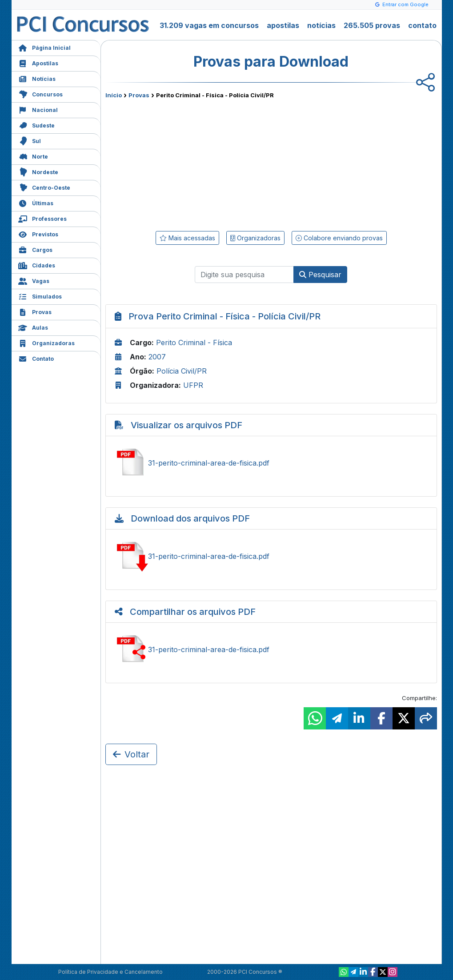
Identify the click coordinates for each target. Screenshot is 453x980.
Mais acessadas (187, 238)
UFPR (193, 385)
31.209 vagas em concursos (209, 25)
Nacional (38, 109)
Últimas (36, 202)
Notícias (37, 78)
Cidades (37, 265)
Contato (36, 358)
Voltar (131, 754)
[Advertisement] (199, 163)
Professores (42, 218)
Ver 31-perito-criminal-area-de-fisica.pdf (271, 463)
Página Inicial (44, 47)
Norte (33, 156)
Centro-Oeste (44, 187)
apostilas (283, 25)
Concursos (40, 94)
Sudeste (36, 125)
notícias (321, 25)
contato (422, 25)
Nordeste (38, 171)
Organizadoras (46, 342)
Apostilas (38, 62)
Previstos (38, 233)
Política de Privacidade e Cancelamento (110, 972)
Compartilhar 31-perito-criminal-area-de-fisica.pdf (271, 649)
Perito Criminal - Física (194, 343)
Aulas (33, 327)
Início (114, 95)
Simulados (40, 296)
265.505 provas (372, 25)
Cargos (35, 249)
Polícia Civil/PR (182, 371)
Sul (30, 140)
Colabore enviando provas (339, 238)
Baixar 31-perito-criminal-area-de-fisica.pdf (271, 556)
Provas (35, 311)
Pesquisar (320, 275)
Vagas (34, 280)
